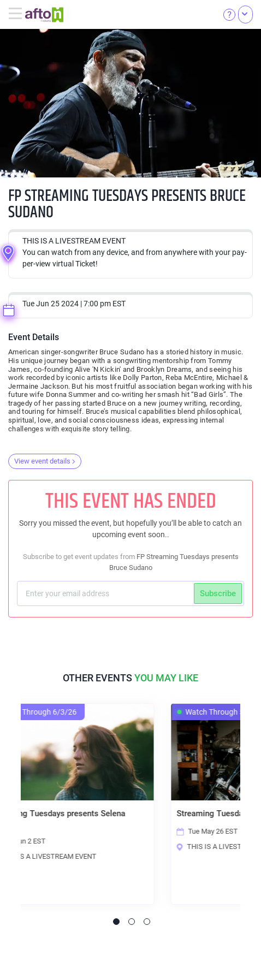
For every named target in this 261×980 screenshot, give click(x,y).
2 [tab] (132, 922)
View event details (45, 461)
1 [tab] (116, 922)
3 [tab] (147, 922)
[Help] (229, 14)
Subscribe (218, 593)
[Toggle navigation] (17, 14)
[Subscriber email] (107, 593)
